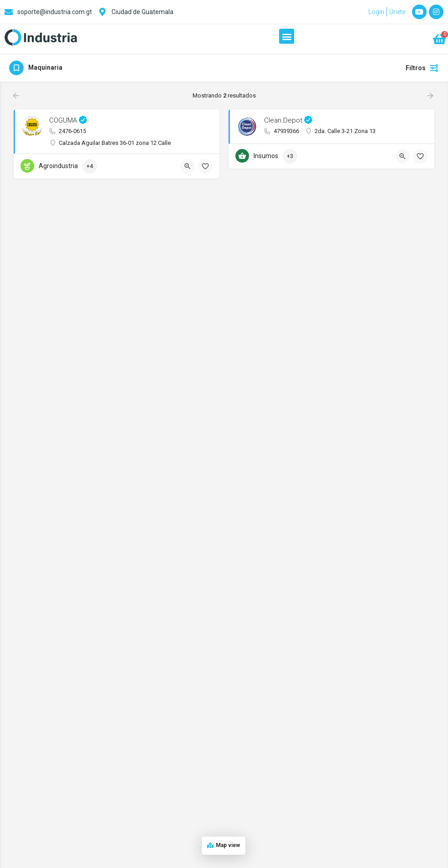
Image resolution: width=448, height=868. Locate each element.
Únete (397, 12)
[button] (287, 36)
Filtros (422, 68)
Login (376, 12)
